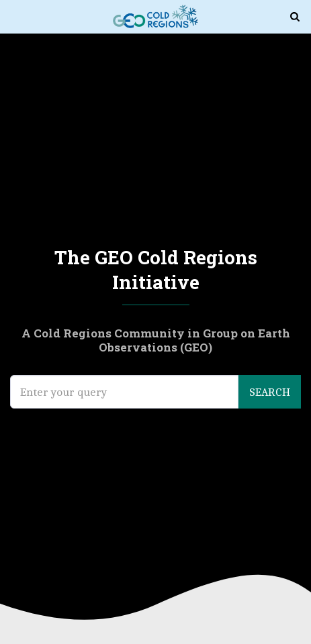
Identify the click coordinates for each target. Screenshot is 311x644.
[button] (15, 16)
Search (270, 392)
